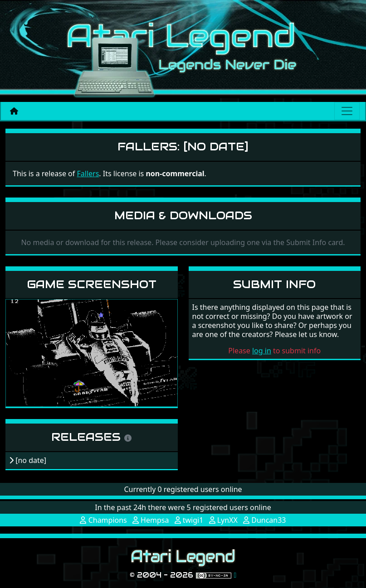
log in (262, 351)
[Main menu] (347, 111)
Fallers (88, 174)
